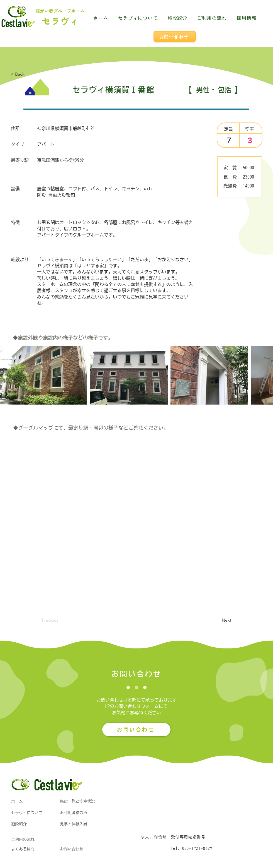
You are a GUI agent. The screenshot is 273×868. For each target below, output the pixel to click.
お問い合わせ (72, 849)
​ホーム (17, 801)
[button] (217, 621)
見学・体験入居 (74, 824)
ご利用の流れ (23, 840)
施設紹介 (19, 824)
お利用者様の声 (74, 813)
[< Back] (29, 74)
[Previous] (60, 621)
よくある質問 (23, 849)
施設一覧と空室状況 (77, 801)
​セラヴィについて (27, 813)
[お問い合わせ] (175, 37)
